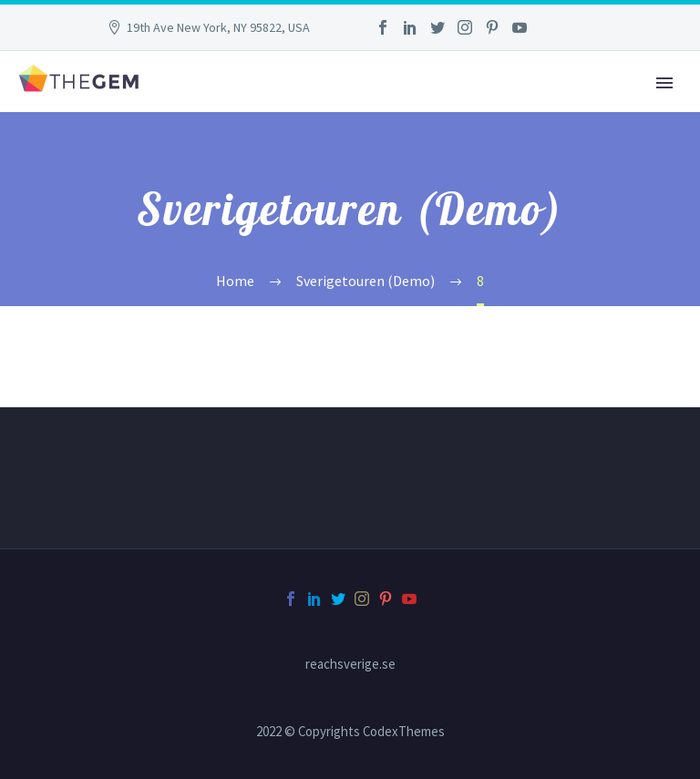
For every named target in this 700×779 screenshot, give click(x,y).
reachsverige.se (350, 665)
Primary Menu (664, 83)
